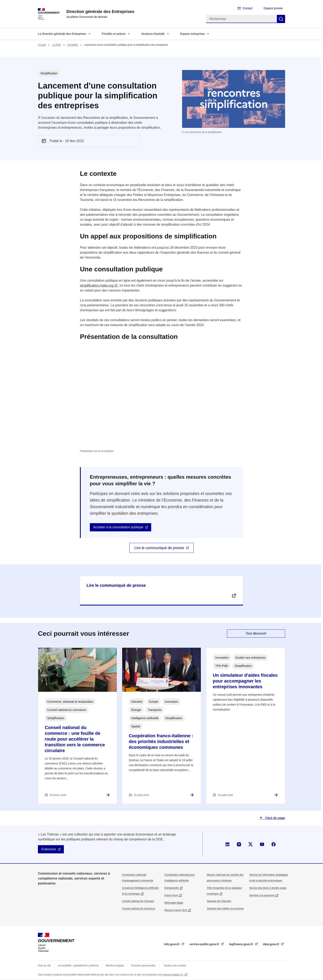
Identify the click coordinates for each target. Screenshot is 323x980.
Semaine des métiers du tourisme (225, 909)
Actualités (73, 45)
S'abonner (49, 849)
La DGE (57, 45)
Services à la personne (262, 895)
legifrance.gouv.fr (241, 944)
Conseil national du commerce (139, 909)
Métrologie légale (174, 903)
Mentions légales (115, 966)
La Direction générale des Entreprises (62, 34)
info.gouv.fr (172, 944)
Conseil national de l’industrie (138, 901)
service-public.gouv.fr (205, 944)
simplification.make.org (97, 285)
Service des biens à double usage (268, 888)
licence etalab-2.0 (174, 975)
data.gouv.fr (272, 944)
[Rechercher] (241, 19)
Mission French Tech (176, 910)
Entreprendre (172, 888)
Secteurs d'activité (153, 34)
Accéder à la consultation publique (118, 527)
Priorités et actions (114, 34)
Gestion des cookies (175, 966)
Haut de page (275, 818)
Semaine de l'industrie (219, 901)
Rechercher (281, 19)
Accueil (42, 45)
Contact (247, 8)
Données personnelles (143, 966)
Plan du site (44, 966)
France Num (171, 895)
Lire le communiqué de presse (159, 548)
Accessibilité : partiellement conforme (78, 966)
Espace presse (273, 8)
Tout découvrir (256, 633)
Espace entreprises (193, 34)
